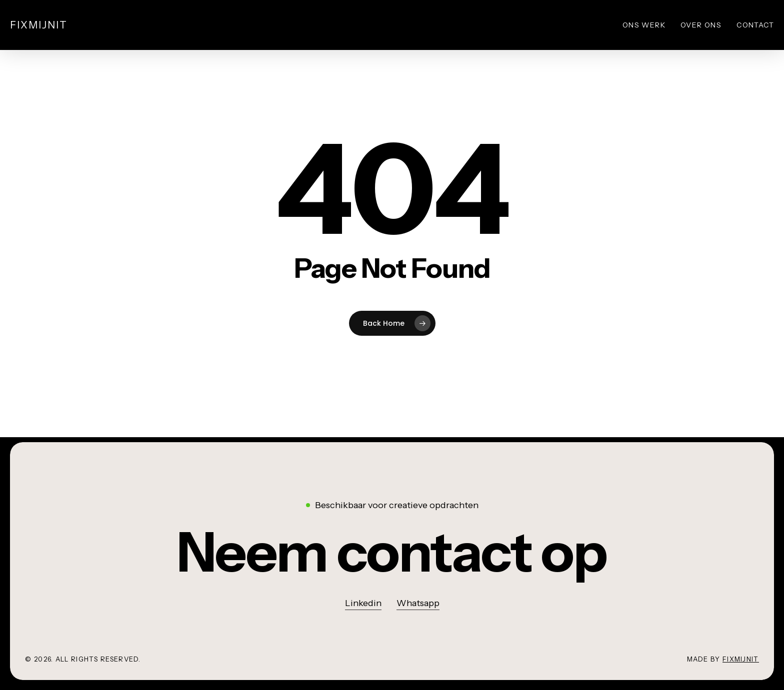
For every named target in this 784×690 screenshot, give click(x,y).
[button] (392, 552)
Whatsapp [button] (418, 603)
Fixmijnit (39, 25)
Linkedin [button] (363, 603)
